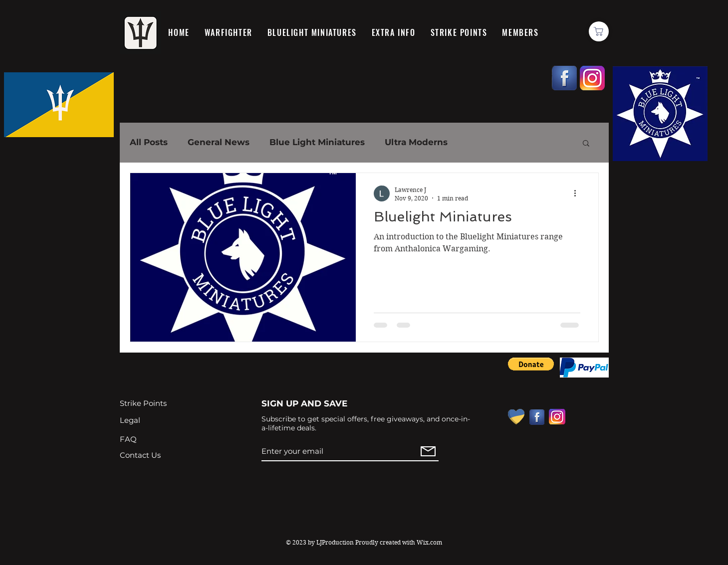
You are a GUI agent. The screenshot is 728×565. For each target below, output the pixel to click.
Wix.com (429, 542)
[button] (586, 144)
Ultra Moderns (416, 142)
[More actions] (579, 193)
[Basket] (599, 31)
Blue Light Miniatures (317, 142)
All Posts (149, 142)
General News (219, 142)
